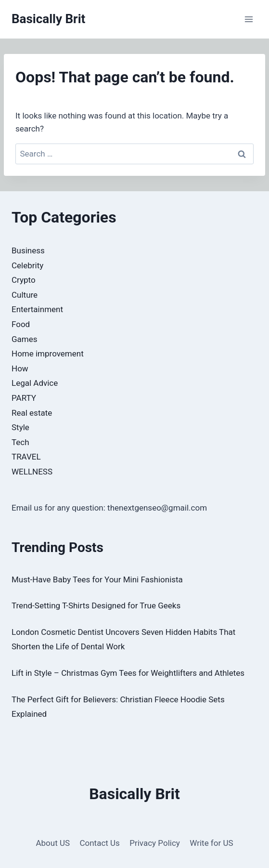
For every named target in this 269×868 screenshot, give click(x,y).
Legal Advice (35, 383)
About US (53, 843)
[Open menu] (249, 19)
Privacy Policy (155, 843)
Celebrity (27, 265)
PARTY (24, 398)
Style (20, 427)
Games (25, 339)
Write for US (211, 843)
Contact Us (99, 843)
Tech (20, 442)
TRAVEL (26, 457)
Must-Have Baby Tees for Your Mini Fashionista (97, 579)
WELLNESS (32, 472)
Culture (25, 295)
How (20, 368)
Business (28, 250)
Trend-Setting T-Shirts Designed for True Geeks (96, 605)
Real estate (32, 413)
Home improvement (48, 354)
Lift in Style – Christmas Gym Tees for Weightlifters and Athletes (128, 673)
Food (21, 324)
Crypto (24, 280)
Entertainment (37, 309)
